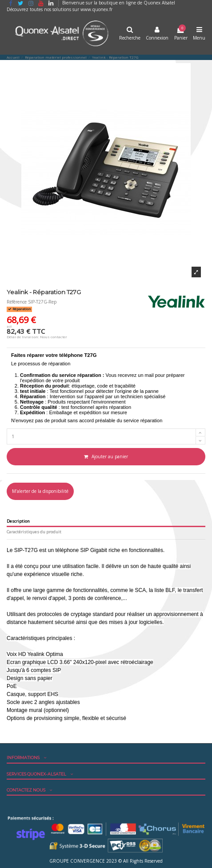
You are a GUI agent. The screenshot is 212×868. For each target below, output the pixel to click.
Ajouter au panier (106, 456)
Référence (17, 302)
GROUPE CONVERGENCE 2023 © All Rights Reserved (106, 861)
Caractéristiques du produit (34, 532)
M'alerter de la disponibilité (40, 491)
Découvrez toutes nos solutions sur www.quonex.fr (60, 9)
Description (18, 521)
